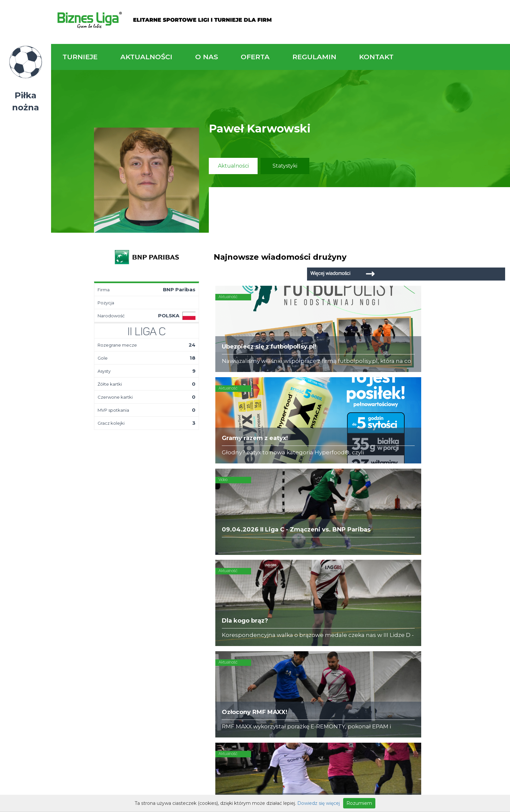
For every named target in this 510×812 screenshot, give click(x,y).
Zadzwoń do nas (353, 536)
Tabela (137, 607)
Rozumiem (359, 803)
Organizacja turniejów (299, 601)
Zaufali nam (215, 601)
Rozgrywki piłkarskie (297, 594)
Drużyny (139, 614)
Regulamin (314, 57)
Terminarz (141, 601)
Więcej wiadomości (457, 257)
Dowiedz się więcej (319, 803)
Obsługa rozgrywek (225, 614)
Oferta (255, 57)
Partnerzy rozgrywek (281, 664)
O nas (207, 57)
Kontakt (376, 57)
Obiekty (210, 607)
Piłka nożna (26, 101)
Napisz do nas (468, 540)
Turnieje (80, 57)
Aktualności (146, 57)
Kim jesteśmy (217, 594)
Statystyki (285, 166)
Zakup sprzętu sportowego (306, 607)
